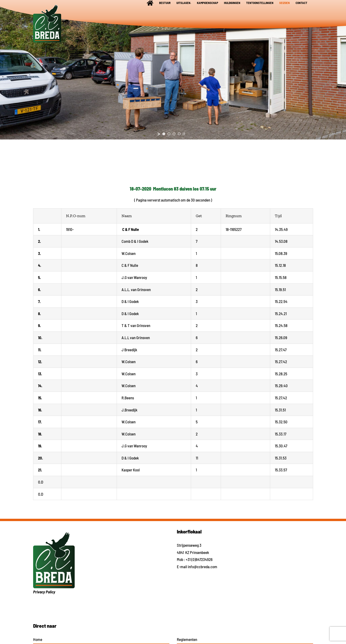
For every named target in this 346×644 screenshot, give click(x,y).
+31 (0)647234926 (199, 559)
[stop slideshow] (184, 134)
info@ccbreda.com (203, 567)
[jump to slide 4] (179, 134)
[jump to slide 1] (164, 134)
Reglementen (187, 639)
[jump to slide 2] (169, 134)
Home (38, 639)
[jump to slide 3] (174, 134)
